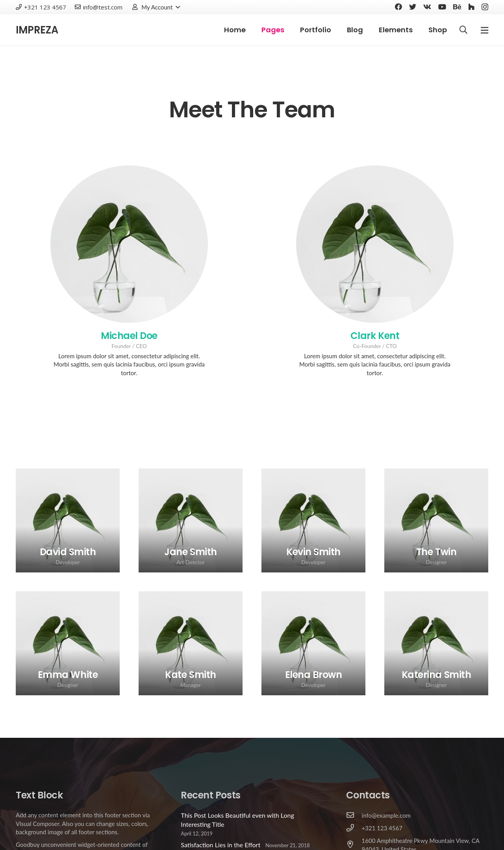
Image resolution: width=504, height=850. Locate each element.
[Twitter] (413, 7)
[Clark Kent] (375, 244)
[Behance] (457, 7)
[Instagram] (485, 7)
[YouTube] (442, 7)
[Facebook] (398, 7)
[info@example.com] (354, 815)
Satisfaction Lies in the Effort (220, 845)
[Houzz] (471, 7)
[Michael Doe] (129, 244)
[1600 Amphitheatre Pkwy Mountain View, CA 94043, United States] (354, 845)
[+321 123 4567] (354, 828)
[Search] (463, 30)
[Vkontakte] (427, 7)
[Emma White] (68, 643)
